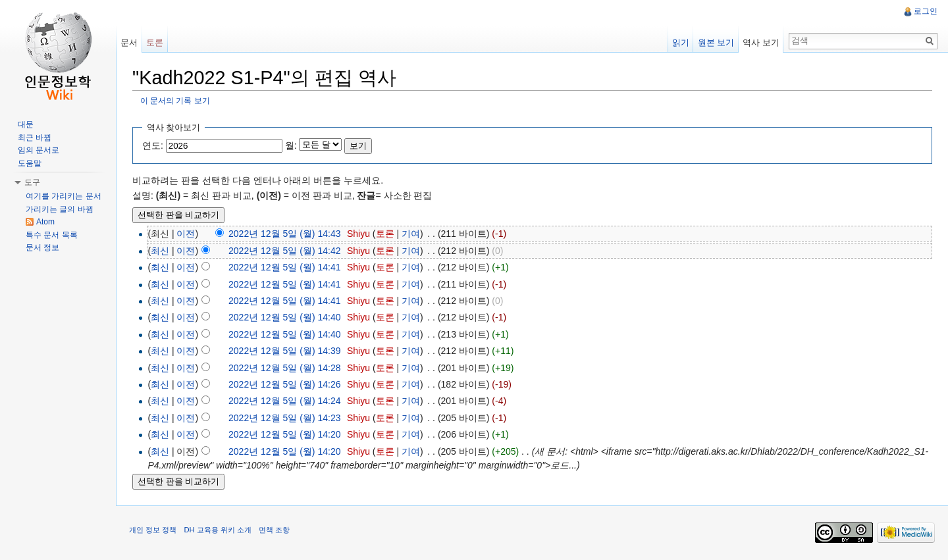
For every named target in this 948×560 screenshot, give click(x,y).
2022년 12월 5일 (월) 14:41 (284, 267)
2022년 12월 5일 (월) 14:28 (284, 368)
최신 (160, 251)
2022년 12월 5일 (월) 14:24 (284, 401)
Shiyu (358, 234)
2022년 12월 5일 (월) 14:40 (284, 317)
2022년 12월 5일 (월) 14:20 (284, 434)
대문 (26, 124)
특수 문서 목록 (52, 235)
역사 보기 (761, 42)
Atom (45, 222)
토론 (385, 234)
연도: (153, 145)
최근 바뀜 (35, 138)
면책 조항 (274, 530)
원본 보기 (716, 42)
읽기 (681, 42)
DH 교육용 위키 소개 (217, 530)
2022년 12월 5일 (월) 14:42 (284, 251)
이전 (186, 234)
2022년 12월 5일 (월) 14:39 (284, 351)
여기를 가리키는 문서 (64, 196)
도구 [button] (32, 182)
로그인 (926, 11)
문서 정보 (42, 247)
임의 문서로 (39, 150)
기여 (411, 234)
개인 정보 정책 (153, 530)
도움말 (30, 163)
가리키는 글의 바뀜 (60, 209)
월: (291, 145)
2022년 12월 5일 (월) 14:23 (284, 418)
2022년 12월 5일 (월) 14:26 (284, 384)
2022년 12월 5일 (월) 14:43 (284, 234)
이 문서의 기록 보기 (175, 100)
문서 (129, 42)
